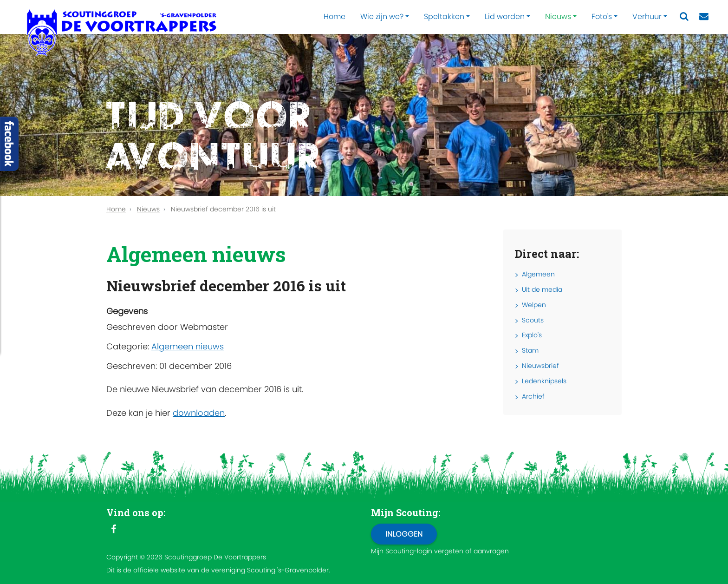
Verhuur (647, 16)
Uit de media (542, 289)
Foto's (602, 16)
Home (335, 16)
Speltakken (444, 16)
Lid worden (505, 16)
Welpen (534, 305)
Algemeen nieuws (188, 346)
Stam (530, 350)
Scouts (533, 320)
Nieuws (558, 16)
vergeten (449, 551)
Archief (533, 396)
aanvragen (491, 551)
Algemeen (538, 274)
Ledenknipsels (544, 381)
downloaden (199, 413)
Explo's (532, 335)
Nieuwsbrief (540, 366)
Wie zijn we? (382, 16)
